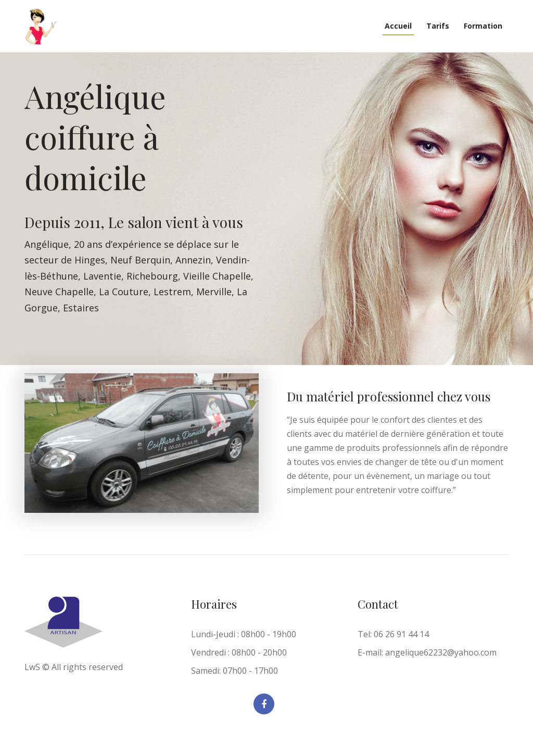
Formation (483, 26)
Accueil (398, 26)
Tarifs (438, 26)
